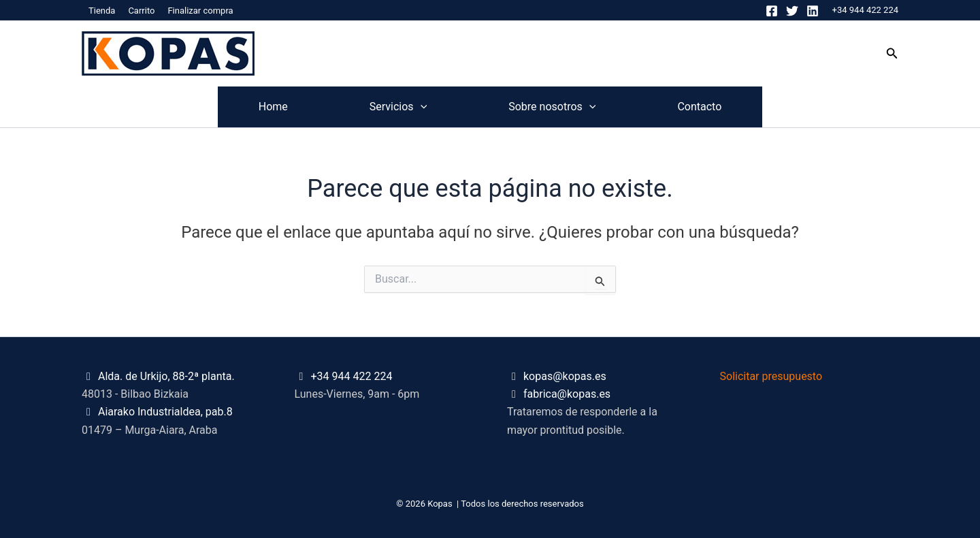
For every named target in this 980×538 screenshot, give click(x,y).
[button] (892, 53)
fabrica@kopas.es (567, 394)
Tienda (102, 11)
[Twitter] (792, 11)
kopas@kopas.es (565, 376)
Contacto (699, 107)
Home (273, 107)
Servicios (398, 107)
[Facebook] (772, 11)
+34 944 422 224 (865, 10)
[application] (421, 107)
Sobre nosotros (552, 107)
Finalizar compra (200, 11)
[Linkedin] (813, 11)
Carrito (141, 11)
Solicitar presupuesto (771, 376)
